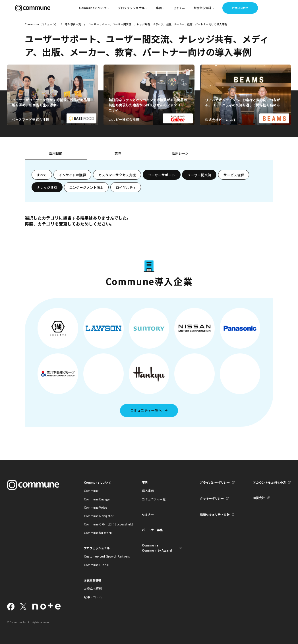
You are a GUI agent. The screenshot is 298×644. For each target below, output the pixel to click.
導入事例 (148, 491)
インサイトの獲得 (73, 175)
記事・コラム (93, 597)
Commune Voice (96, 507)
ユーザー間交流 (199, 175)
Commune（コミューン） (41, 24)
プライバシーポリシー (215, 482)
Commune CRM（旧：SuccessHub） (104, 524)
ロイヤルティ (126, 187)
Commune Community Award (157, 548)
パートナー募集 (152, 530)
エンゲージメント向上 (86, 187)
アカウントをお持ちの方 (270, 482)
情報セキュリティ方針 (215, 514)
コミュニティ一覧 (154, 499)
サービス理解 (234, 175)
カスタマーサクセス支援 (117, 175)
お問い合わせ (240, 8)
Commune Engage (97, 499)
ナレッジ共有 (47, 187)
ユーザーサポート (162, 175)
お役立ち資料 (93, 588)
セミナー (179, 8)
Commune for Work (98, 533)
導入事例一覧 (73, 24)
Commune (91, 491)
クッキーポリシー (212, 498)
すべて (42, 175)
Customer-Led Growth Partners (104, 556)
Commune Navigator (99, 516)
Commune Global (97, 565)
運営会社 (259, 498)
